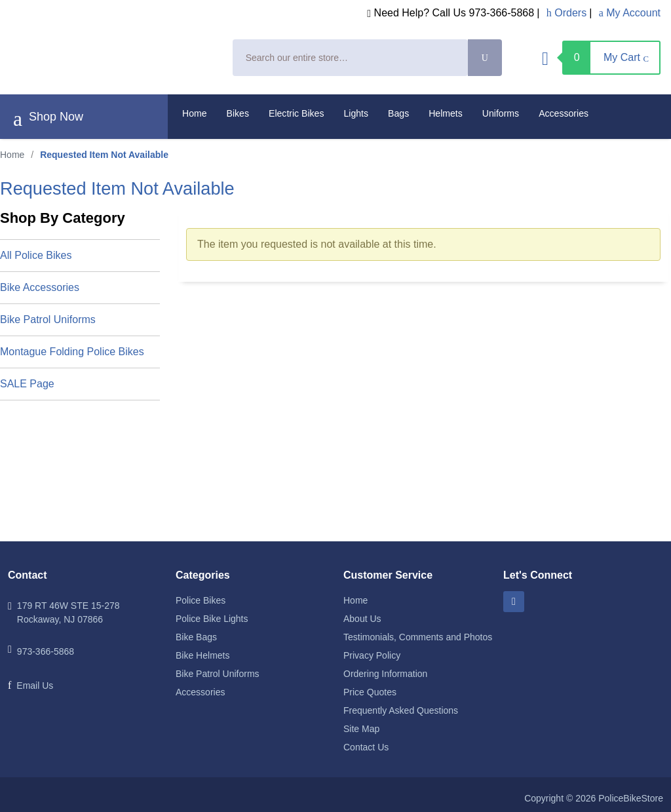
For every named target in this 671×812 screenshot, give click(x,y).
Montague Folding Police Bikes (72, 352)
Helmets (446, 113)
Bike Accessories (40, 287)
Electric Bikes (297, 113)
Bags (398, 113)
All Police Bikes (36, 255)
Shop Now (48, 119)
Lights (356, 113)
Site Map (361, 729)
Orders (566, 13)
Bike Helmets (202, 655)
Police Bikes (201, 600)
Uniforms (501, 113)
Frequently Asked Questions (401, 710)
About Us (362, 619)
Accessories (564, 113)
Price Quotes (370, 692)
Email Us (35, 686)
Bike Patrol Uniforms (48, 319)
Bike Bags (196, 637)
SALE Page (27, 384)
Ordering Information (385, 674)
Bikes (238, 113)
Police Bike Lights (212, 619)
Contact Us (366, 747)
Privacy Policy (372, 655)
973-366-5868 (46, 651)
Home (195, 113)
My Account (630, 13)
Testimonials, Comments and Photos (418, 637)
